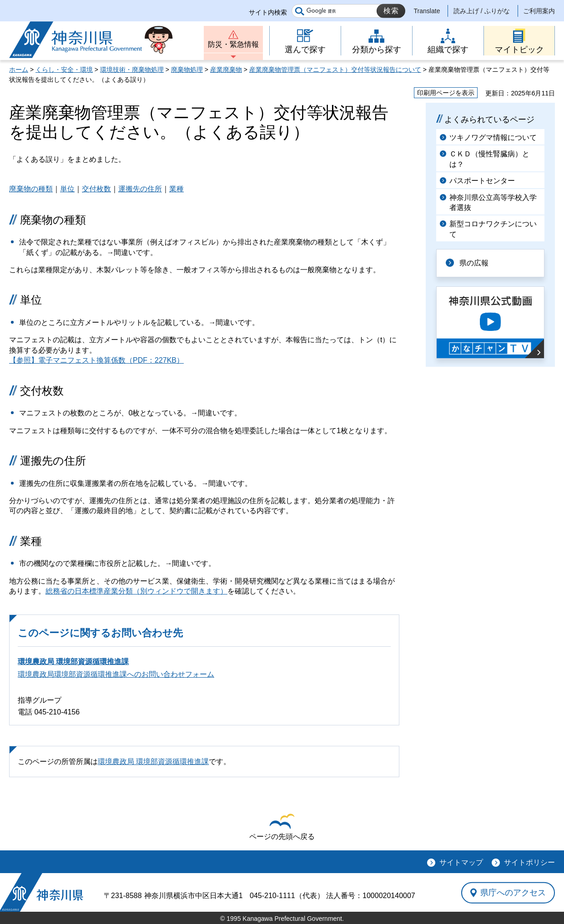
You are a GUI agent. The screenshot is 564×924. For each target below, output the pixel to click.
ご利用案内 (539, 11)
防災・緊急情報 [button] (233, 44)
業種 (176, 189)
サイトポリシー (529, 862)
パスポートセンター (482, 181)
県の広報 (474, 263)
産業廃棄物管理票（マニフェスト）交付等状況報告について (335, 70)
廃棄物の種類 (31, 189)
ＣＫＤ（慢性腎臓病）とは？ (489, 159)
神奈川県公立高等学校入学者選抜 (493, 202)
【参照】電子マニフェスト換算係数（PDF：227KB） (96, 360)
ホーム (19, 70)
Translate (427, 11)
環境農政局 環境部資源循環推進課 (73, 662)
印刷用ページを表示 (446, 93)
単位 (67, 189)
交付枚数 (96, 189)
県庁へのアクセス (513, 893)
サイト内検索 (268, 12)
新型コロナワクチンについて (493, 229)
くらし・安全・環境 (64, 70)
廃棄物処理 (187, 70)
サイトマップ (461, 862)
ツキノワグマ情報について (493, 137)
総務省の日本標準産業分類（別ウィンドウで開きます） (136, 591)
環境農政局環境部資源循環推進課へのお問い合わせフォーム (116, 674)
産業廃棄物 (226, 70)
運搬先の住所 (140, 189)
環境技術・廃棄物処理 (132, 70)
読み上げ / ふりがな (482, 11)
